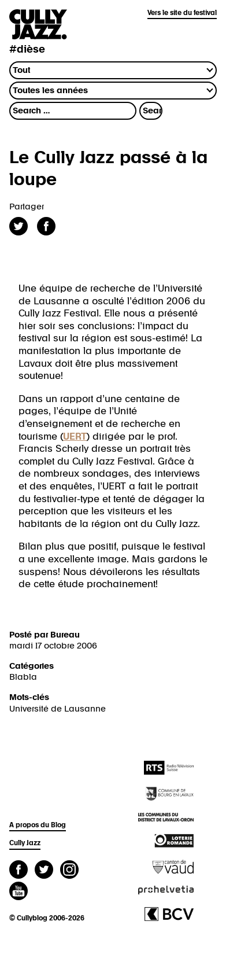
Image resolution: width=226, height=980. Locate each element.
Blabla (23, 677)
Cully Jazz (25, 843)
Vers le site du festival (182, 13)
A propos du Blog (38, 826)
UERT (75, 437)
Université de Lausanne (58, 709)
